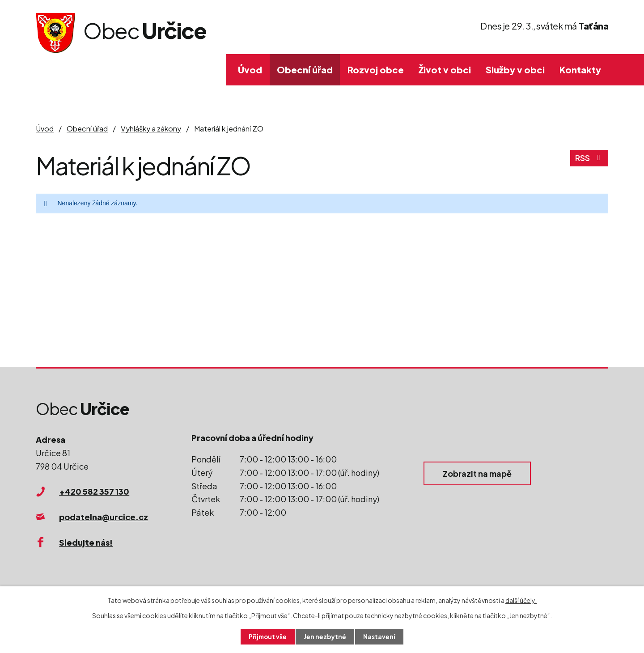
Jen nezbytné (326, 636)
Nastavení (380, 636)
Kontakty (580, 70)
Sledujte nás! (86, 542)
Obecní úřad (305, 70)
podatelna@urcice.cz (104, 517)
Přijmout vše (267, 636)
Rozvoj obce (376, 70)
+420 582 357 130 (94, 491)
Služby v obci (515, 70)
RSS (589, 159)
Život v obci (445, 70)
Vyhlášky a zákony (151, 129)
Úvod (250, 70)
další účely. (521, 600)
